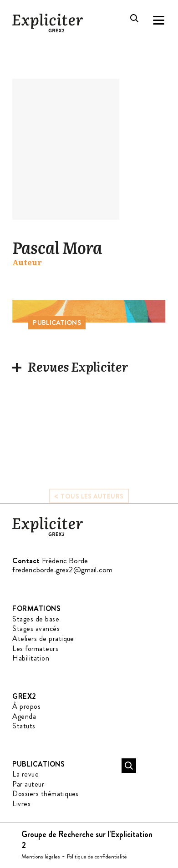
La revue (25, 774)
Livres (21, 804)
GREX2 (24, 696)
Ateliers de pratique (43, 638)
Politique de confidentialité (97, 856)
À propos (26, 706)
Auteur (27, 262)
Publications (38, 764)
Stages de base (36, 619)
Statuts (24, 726)
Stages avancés (36, 628)
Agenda (24, 716)
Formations (36, 608)
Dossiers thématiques (46, 794)
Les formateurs (35, 648)
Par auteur (28, 784)
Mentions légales (41, 856)
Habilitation (31, 658)
